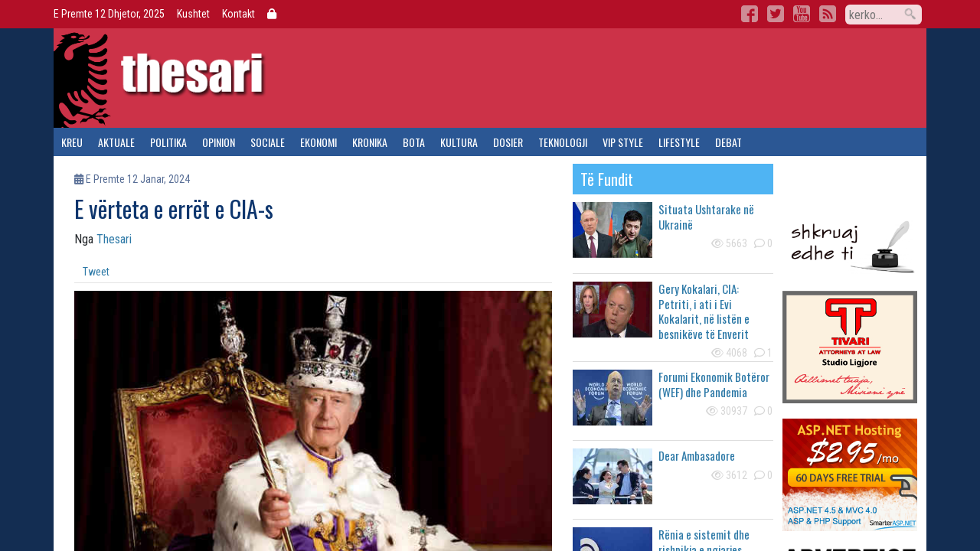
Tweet (96, 272)
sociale (268, 142)
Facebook (750, 14)
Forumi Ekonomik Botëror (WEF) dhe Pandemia (714, 384)
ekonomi (318, 142)
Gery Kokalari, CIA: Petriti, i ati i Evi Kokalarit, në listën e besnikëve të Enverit (704, 311)
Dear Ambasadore (697, 455)
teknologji (563, 142)
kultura (459, 142)
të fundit (607, 179)
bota (414, 142)
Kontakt (238, 14)
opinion (219, 142)
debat (728, 142)
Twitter (776, 14)
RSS (828, 14)
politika (168, 142)
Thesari (114, 239)
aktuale (116, 142)
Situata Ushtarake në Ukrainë (706, 217)
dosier (508, 142)
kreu (72, 142)
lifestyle (679, 142)
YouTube (802, 14)
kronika (370, 142)
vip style (623, 142)
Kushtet (193, 14)
